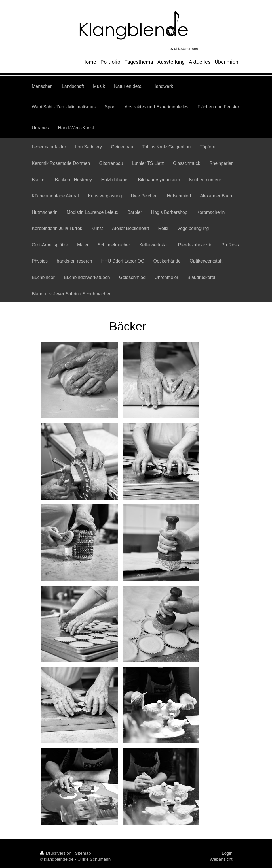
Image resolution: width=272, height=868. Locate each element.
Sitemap (83, 853)
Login (227, 853)
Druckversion (56, 853)
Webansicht (221, 859)
